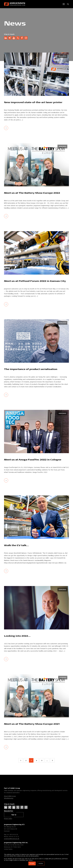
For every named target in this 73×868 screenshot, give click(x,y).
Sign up (14, 815)
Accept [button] (32, 863)
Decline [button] (41, 863)
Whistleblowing (9, 798)
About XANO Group (10, 796)
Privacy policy (8, 818)
